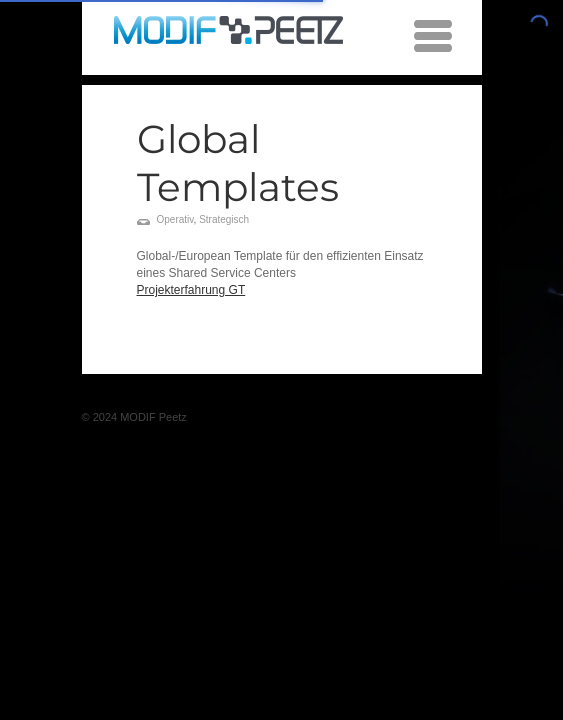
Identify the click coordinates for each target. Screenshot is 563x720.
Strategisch (224, 219)
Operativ (175, 219)
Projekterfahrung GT (191, 290)
